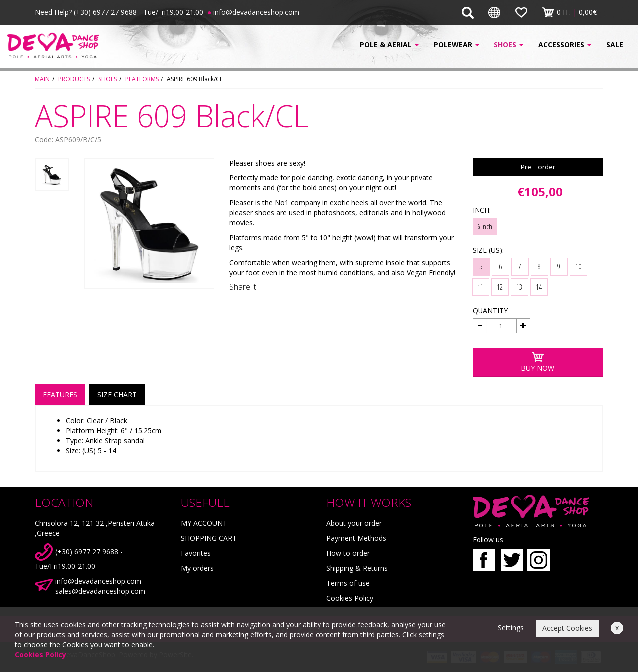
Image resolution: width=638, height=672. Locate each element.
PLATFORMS (142, 79)
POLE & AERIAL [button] (389, 45)
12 (500, 287)
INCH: (482, 210)
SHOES (107, 79)
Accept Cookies (567, 628)
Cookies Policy (350, 598)
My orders (197, 568)
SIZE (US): (488, 250)
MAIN (42, 79)
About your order (354, 523)
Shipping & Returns (357, 568)
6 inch (485, 226)
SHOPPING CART (209, 538)
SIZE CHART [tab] (117, 395)
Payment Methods (356, 538)
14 (539, 287)
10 (578, 266)
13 (519, 287)
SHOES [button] (509, 45)
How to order (348, 553)
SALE (615, 45)
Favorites (196, 553)
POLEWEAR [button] (456, 45)
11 (480, 287)
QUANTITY (490, 310)
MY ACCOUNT (204, 523)
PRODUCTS (74, 79)
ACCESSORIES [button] (565, 45)
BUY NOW (538, 362)
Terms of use (348, 583)
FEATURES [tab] (60, 395)
